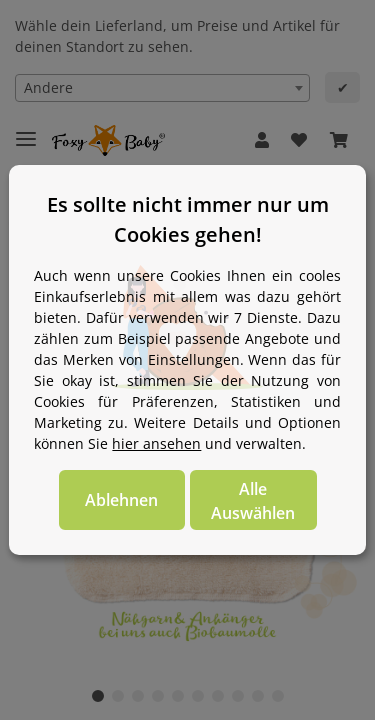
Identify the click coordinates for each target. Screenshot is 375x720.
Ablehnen (121, 500)
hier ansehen (156, 443)
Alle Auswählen (253, 501)
